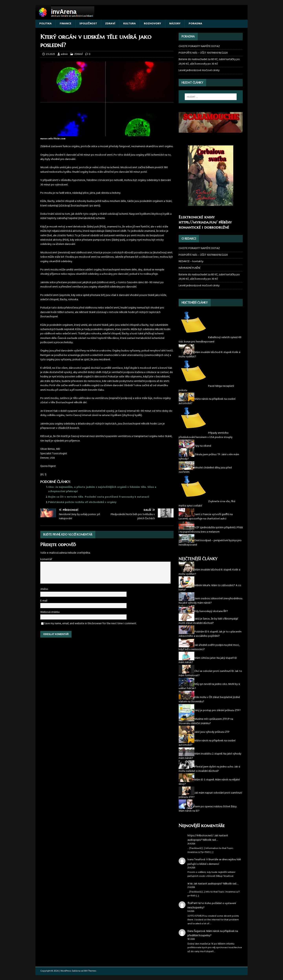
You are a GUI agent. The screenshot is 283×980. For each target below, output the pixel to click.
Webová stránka (50, 612)
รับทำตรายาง (196, 903)
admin (64, 54)
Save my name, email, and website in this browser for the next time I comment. (90, 624)
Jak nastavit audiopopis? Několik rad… (208, 838)
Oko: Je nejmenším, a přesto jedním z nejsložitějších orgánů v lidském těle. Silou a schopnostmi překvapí (102, 489)
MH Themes (90, 971)
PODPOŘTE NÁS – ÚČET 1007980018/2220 (204, 53)
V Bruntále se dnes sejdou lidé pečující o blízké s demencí (214, 862)
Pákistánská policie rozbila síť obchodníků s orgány (82, 502)
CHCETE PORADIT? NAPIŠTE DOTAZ (199, 47)
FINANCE (66, 24)
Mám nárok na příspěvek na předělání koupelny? (213, 933)
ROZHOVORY (153, 24)
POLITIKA (45, 24)
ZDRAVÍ (110, 24)
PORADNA (195, 24)
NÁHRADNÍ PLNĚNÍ (189, 268)
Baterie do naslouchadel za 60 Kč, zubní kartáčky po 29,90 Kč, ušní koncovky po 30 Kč (209, 62)
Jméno (44, 589)
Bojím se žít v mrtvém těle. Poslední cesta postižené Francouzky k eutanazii (99, 497)
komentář (46, 559)
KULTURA (130, 24)
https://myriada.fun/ (198, 222)
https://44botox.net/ (200, 836)
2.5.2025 (50, 54)
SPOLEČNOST (88, 24)
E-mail (44, 601)
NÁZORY (175, 24)
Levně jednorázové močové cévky (199, 70)
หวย (190, 884)
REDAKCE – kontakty (191, 261)
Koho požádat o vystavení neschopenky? (212, 906)
